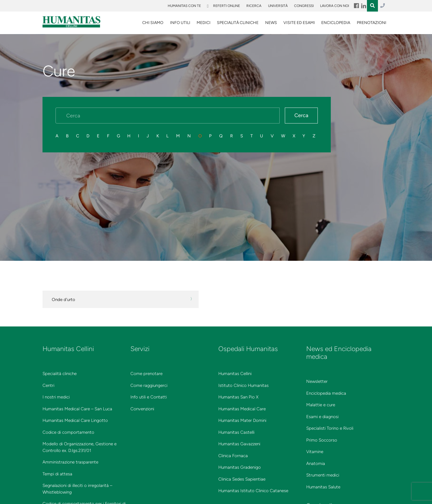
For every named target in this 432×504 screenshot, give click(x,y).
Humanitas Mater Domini (242, 420)
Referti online (227, 6)
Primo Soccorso (322, 440)
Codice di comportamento (68, 432)
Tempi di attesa (57, 474)
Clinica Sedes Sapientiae (242, 479)
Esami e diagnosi (322, 417)
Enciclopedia (336, 23)
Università (278, 6)
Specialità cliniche (60, 374)
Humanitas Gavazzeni (239, 444)
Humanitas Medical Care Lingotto (75, 420)
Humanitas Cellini (235, 374)
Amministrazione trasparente (70, 462)
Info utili (180, 23)
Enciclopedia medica (326, 393)
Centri (48, 385)
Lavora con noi (335, 6)
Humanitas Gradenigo (240, 467)
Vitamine (315, 452)
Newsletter (317, 381)
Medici (204, 23)
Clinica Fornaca (233, 456)
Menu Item (356, 6)
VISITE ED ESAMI (299, 23)
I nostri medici (56, 397)
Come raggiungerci (149, 385)
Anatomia (316, 464)
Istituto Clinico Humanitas (243, 385)
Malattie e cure (321, 405)
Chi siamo (153, 23)
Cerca (301, 115)
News (271, 23)
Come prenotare (146, 374)
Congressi (304, 6)
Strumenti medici (323, 475)
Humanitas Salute (323, 487)
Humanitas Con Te (184, 6)
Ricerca (254, 6)
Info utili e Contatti (149, 397)
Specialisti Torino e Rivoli (330, 428)
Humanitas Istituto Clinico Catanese (253, 491)
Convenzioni (142, 409)
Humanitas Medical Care (242, 409)
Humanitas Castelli (236, 432)
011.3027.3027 (383, 6)
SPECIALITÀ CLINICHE (238, 23)
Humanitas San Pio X (238, 397)
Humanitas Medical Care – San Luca (77, 409)
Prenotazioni (372, 23)
